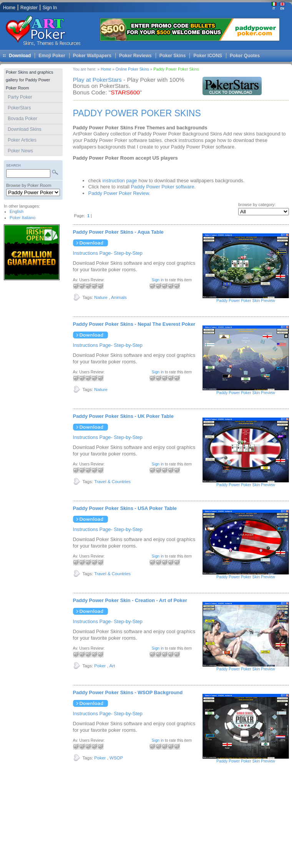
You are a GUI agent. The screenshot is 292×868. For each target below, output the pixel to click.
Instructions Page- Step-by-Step (108, 253)
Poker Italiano (22, 218)
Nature (101, 297)
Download (20, 56)
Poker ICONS (208, 56)
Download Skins (25, 129)
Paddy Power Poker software (163, 187)
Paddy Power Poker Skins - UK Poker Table (123, 416)
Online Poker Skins (132, 69)
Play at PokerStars (97, 80)
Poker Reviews (135, 56)
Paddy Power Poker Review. (119, 193)
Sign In (50, 8)
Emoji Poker (52, 56)
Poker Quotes (245, 56)
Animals (119, 297)
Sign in (158, 280)
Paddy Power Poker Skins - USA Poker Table (125, 508)
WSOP (116, 758)
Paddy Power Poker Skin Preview (246, 301)
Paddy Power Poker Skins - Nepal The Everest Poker (134, 324)
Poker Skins (173, 56)
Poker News (20, 151)
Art (112, 666)
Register (29, 8)
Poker (100, 666)
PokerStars (19, 108)
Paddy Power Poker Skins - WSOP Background (128, 692)
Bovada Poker (22, 119)
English (17, 211)
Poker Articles (22, 140)
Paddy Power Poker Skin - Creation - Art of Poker (130, 600)
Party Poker (20, 97)
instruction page (120, 181)
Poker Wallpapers (92, 56)
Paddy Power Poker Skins (176, 69)
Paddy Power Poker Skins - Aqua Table (118, 232)
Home (106, 69)
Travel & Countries (112, 482)
